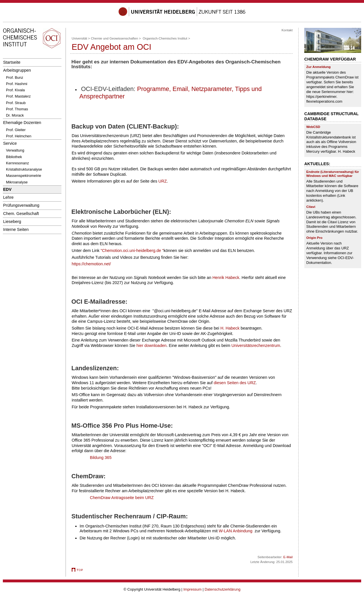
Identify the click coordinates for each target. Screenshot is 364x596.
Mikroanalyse (17, 182)
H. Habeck (230, 328)
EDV (7, 189)
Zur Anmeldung (318, 67)
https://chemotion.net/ (91, 264)
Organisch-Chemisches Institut (165, 38)
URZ (163, 181)
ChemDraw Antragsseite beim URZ (122, 498)
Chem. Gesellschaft (21, 214)
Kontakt (287, 30)
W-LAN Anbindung (235, 531)
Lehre (8, 197)
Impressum (193, 589)
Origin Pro (314, 238)
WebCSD (313, 127)
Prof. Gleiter (16, 130)
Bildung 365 (101, 458)
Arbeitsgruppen (17, 70)
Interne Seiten (16, 229)
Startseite (12, 62)
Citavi (311, 207)
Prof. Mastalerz (18, 96)
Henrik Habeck (226, 278)
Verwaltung (15, 150)
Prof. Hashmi (17, 84)
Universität (79, 38)
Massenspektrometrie (24, 176)
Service (10, 143)
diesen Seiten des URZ (235, 383)
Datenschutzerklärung (222, 589)
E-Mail (288, 557)
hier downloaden (152, 345)
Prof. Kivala (15, 90)
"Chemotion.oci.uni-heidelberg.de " (132, 251)
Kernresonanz (17, 163)
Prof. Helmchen (19, 136)
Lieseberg (12, 222)
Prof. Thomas (17, 109)
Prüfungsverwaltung (21, 205)
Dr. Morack (15, 115)
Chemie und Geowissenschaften (115, 38)
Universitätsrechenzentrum (256, 345)
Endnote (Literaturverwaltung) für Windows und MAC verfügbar (333, 174)
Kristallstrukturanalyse (24, 169)
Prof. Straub (16, 103)
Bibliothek (14, 157)
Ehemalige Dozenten (22, 123)
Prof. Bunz (15, 77)
